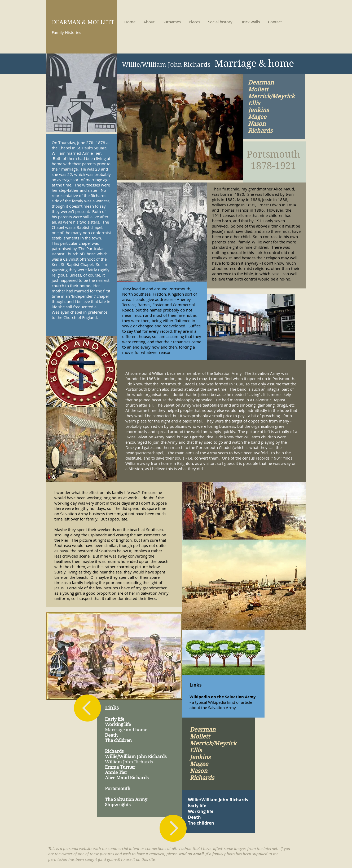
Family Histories (66, 32)
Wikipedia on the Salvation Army (223, 697)
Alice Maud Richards (127, 778)
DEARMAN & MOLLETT (83, 22)
